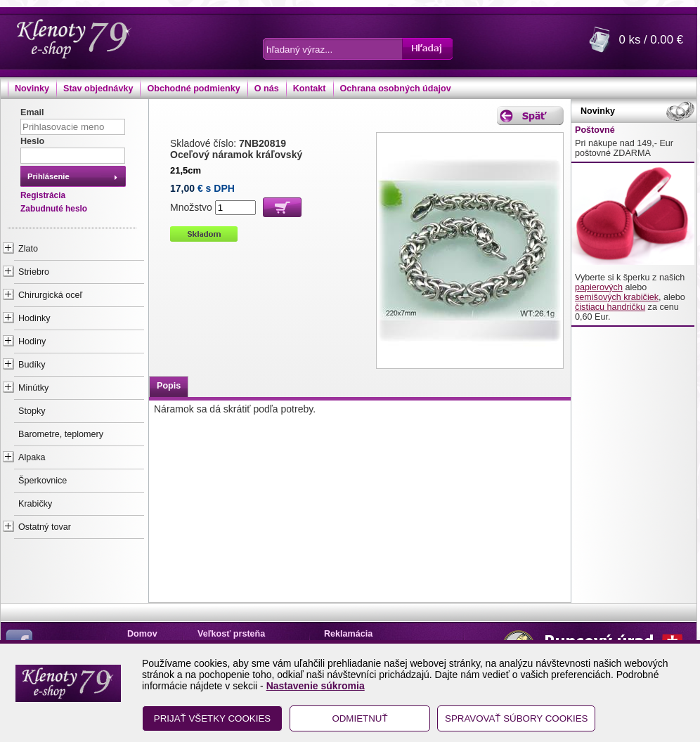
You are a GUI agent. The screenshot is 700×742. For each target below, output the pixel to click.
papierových (599, 287)
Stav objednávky (98, 89)
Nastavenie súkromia (316, 686)
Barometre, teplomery (61, 434)
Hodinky (34, 318)
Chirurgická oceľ (50, 295)
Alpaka (32, 457)
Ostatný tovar (45, 527)
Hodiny (32, 341)
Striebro (34, 272)
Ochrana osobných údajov (396, 89)
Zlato (28, 249)
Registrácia (43, 195)
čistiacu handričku (610, 307)
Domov (142, 634)
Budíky (32, 365)
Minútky (33, 388)
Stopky (32, 411)
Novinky (32, 89)
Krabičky (35, 504)
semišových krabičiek (617, 297)
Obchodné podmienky (193, 89)
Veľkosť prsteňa (231, 634)
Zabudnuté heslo (54, 209)
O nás (267, 89)
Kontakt (310, 89)
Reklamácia (348, 634)
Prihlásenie (48, 176)
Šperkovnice (43, 481)
